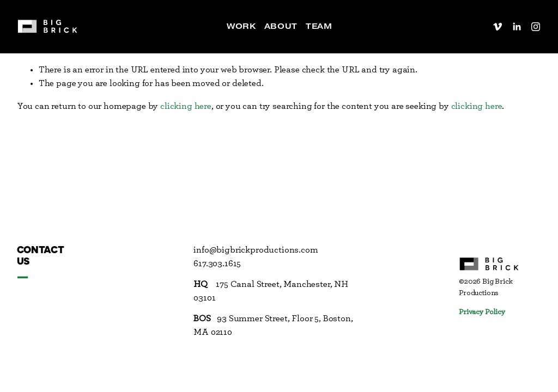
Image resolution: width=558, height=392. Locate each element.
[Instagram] (536, 27)
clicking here (186, 106)
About (281, 26)
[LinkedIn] (517, 27)
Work (241, 26)
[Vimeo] (498, 27)
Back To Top (528, 113)
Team (319, 26)
